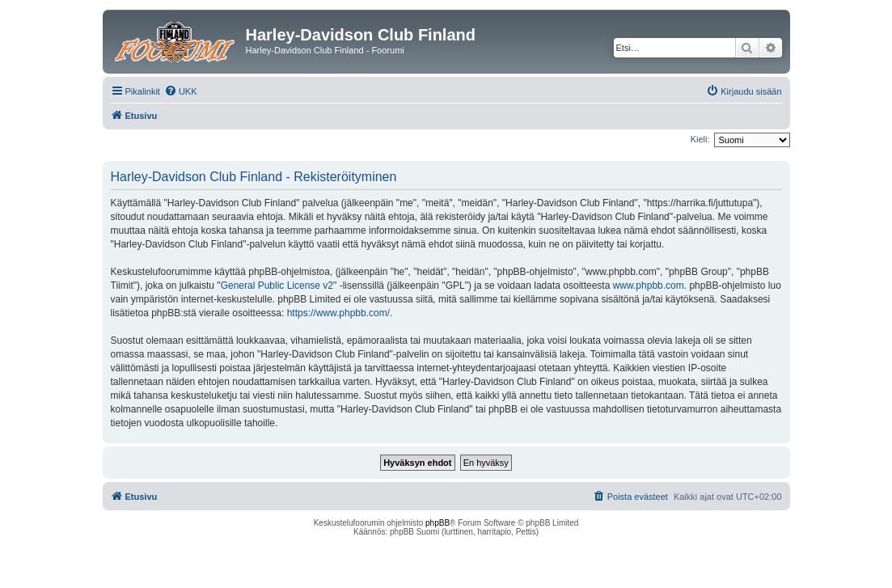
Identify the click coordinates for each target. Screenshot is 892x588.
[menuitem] (181, 91)
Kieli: (700, 139)
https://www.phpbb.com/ (338, 313)
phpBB (438, 523)
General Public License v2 (277, 286)
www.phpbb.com (649, 286)
